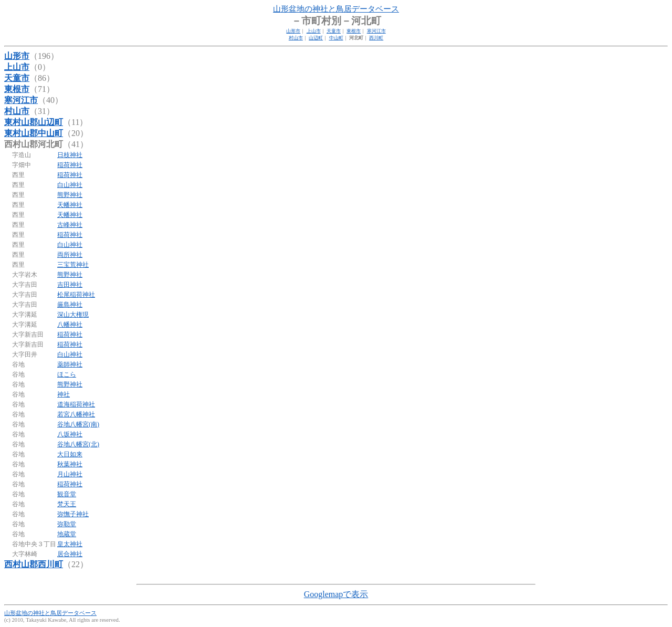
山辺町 (316, 38)
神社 (64, 394)
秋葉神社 (70, 464)
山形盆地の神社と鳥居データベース (336, 9)
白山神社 (70, 185)
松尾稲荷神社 (76, 295)
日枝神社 (70, 155)
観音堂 (67, 494)
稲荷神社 (70, 165)
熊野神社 (70, 195)
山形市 (293, 31)
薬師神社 (70, 364)
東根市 (354, 31)
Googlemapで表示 (336, 594)
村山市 (296, 38)
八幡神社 (70, 325)
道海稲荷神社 (76, 404)
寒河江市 (376, 31)
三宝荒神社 (73, 265)
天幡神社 (70, 205)
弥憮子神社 (73, 514)
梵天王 (67, 504)
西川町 (376, 38)
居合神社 (70, 554)
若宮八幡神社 (76, 414)
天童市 (334, 31)
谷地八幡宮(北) (78, 444)
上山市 (314, 31)
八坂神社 (70, 434)
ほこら (67, 374)
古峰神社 (70, 225)
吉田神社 (70, 285)
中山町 (336, 38)
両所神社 (70, 255)
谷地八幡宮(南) (78, 424)
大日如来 (70, 454)
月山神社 (70, 474)
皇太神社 (70, 544)
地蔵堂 (67, 534)
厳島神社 (70, 305)
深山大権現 (73, 315)
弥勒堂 (67, 524)
